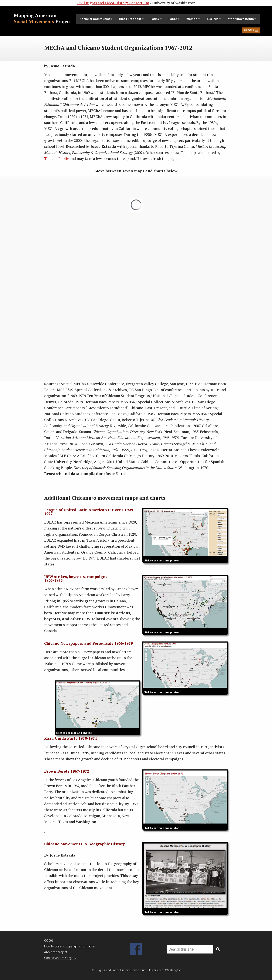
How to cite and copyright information (70, 946)
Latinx (156, 19)
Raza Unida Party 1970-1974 (71, 738)
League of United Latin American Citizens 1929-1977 (89, 512)
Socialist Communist (96, 19)
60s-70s (214, 19)
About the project (56, 952)
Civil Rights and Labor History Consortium (113, 3)
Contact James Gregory (60, 958)
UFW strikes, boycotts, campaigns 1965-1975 (76, 579)
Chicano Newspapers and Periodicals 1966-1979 (89, 643)
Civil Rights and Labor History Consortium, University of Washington (136, 970)
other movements (242, 19)
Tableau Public (57, 159)
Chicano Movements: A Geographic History (84, 844)
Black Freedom (131, 19)
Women (193, 19)
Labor (174, 19)
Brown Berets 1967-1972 (67, 771)
